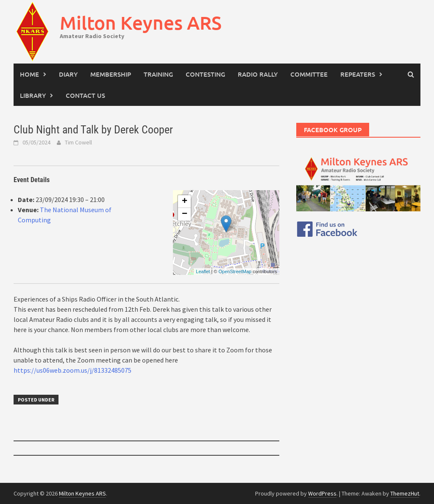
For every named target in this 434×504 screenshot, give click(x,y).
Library (33, 95)
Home (29, 74)
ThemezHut (405, 493)
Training (158, 74)
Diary (68, 74)
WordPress (322, 493)
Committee (309, 74)
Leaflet (203, 271)
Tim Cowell (78, 142)
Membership (111, 74)
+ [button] (185, 202)
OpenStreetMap (235, 271)
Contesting (205, 74)
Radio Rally (258, 74)
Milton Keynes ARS (141, 23)
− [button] (185, 214)
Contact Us (85, 95)
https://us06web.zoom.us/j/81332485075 (72, 370)
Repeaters (358, 74)
